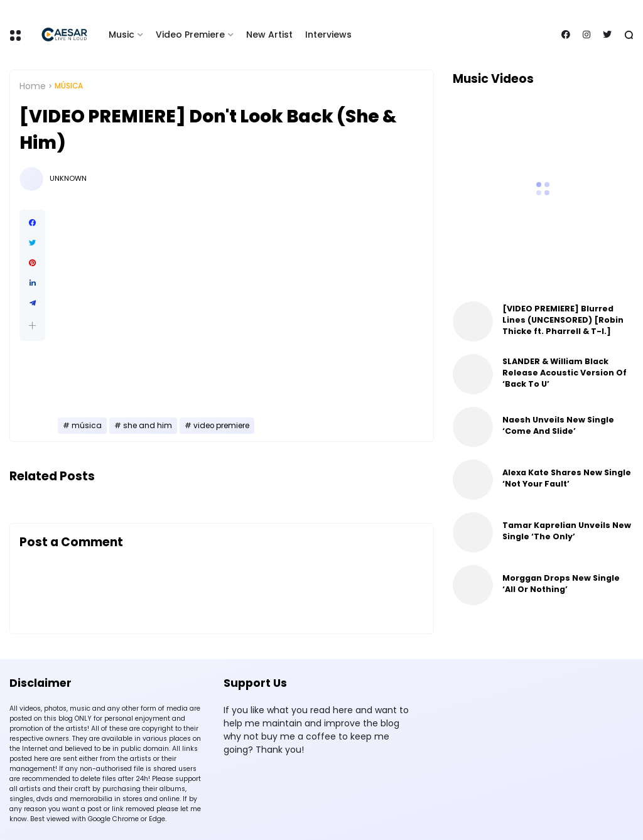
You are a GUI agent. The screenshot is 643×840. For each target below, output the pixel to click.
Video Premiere (190, 35)
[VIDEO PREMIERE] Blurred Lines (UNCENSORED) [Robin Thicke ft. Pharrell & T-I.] (563, 320)
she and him (148, 426)
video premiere (221, 426)
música (69, 86)
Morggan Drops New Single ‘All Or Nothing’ (561, 584)
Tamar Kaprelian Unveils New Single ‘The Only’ (567, 531)
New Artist (269, 35)
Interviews (328, 35)
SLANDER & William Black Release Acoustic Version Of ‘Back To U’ (565, 373)
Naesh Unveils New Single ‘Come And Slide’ (558, 425)
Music (122, 35)
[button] (32, 326)
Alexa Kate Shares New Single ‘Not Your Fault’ (567, 478)
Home (33, 86)
